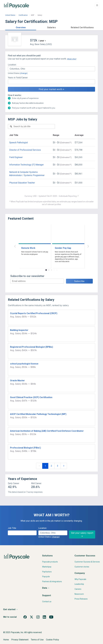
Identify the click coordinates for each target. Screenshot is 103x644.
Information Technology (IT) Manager (26, 165)
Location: (12, 65)
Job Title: (12, 528)
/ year (41, 41)
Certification (23, 15)
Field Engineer (16, 157)
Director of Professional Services (25, 150)
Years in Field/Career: (18, 78)
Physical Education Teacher (22, 183)
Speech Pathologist (19, 143)
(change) (24, 73)
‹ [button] (15, 246)
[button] (21, 27)
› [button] (88, 246)
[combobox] (51, 69)
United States (10, 15)
